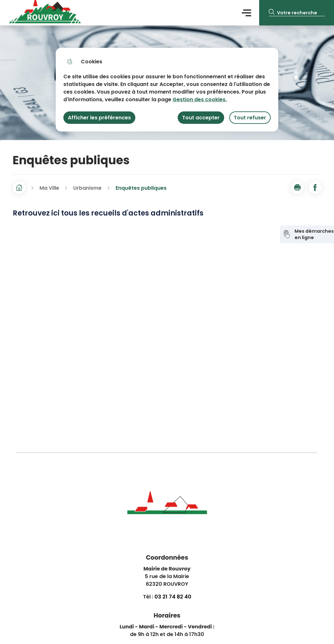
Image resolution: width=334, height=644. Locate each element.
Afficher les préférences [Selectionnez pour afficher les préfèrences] (99, 118)
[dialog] (167, 90)
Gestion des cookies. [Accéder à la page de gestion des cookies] (200, 99)
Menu (246, 13)
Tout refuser (250, 118)
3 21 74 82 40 (175, 597)
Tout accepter (201, 118)
